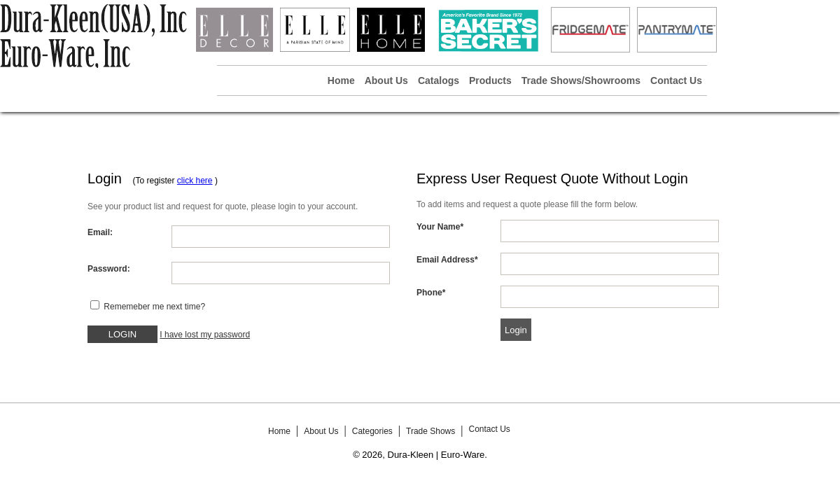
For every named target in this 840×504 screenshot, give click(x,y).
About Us (386, 80)
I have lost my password (205, 335)
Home (341, 80)
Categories (372, 431)
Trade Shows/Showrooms (581, 80)
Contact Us (676, 80)
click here (195, 181)
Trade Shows (430, 431)
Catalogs (439, 80)
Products (490, 80)
